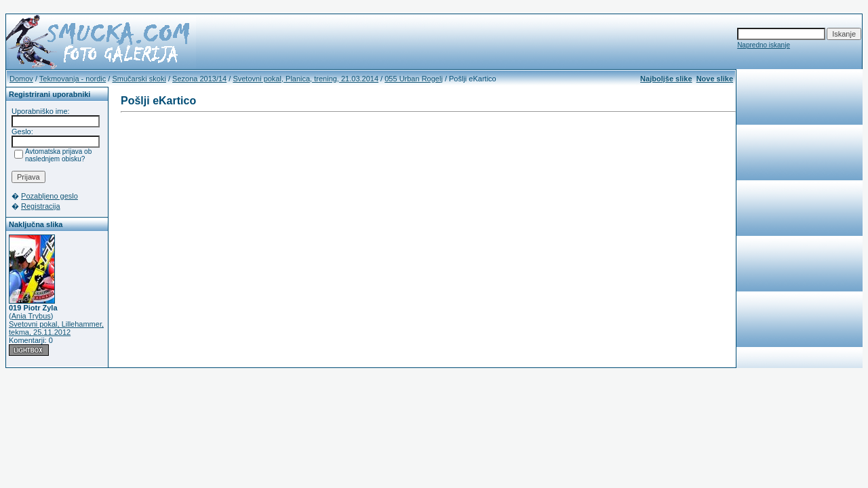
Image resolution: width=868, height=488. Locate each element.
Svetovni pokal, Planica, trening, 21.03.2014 (305, 79)
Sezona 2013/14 (199, 79)
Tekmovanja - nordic (73, 79)
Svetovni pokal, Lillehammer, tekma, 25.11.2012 (56, 328)
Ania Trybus (31, 316)
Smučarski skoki (139, 79)
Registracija (40, 206)
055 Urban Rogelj (414, 79)
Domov (21, 79)
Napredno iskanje (764, 45)
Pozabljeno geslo (50, 196)
